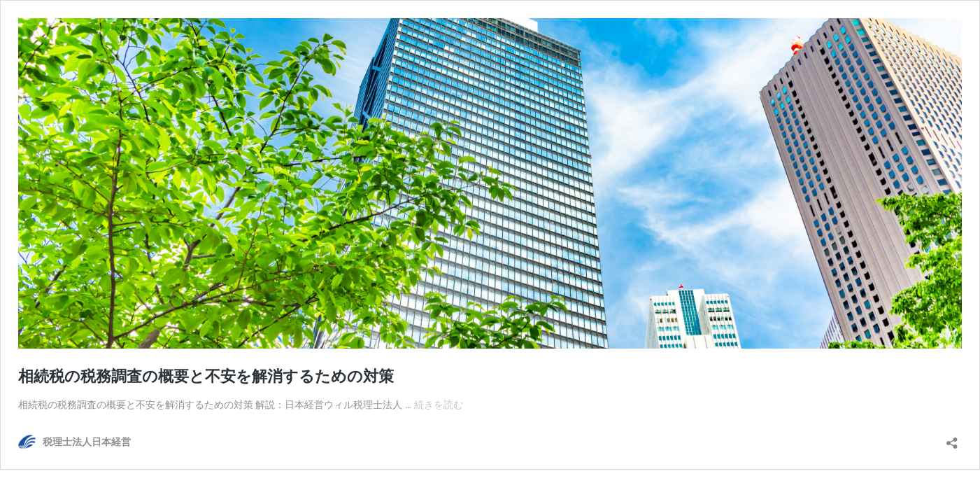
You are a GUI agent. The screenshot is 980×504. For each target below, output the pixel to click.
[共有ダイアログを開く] (952, 439)
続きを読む (439, 405)
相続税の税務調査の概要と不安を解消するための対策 (206, 376)
